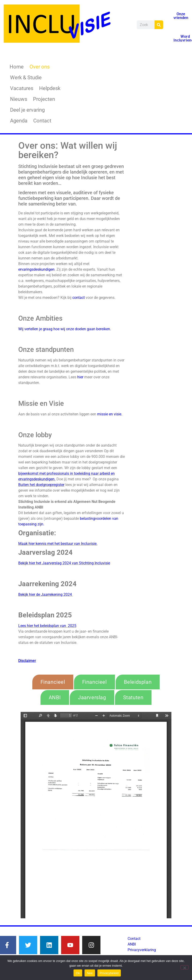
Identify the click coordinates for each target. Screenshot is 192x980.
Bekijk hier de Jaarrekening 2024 (46, 594)
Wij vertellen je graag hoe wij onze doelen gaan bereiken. (65, 329)
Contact (42, 121)
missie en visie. (110, 414)
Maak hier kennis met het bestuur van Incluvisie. (58, 544)
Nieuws (19, 99)
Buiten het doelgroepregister (41, 485)
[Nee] (185, 967)
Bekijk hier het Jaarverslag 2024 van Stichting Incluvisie (64, 563)
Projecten (44, 99)
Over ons (40, 67)
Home (17, 67)
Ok (78, 973)
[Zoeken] (159, 25)
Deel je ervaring (27, 110)
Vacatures (22, 88)
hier (80, 377)
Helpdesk (50, 88)
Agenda (19, 121)
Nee (90, 973)
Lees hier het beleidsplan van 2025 (47, 626)
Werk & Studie (26, 78)
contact (79, 298)
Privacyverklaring (142, 950)
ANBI (132, 944)
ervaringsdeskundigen (36, 269)
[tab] (53, 682)
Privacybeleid (109, 973)
